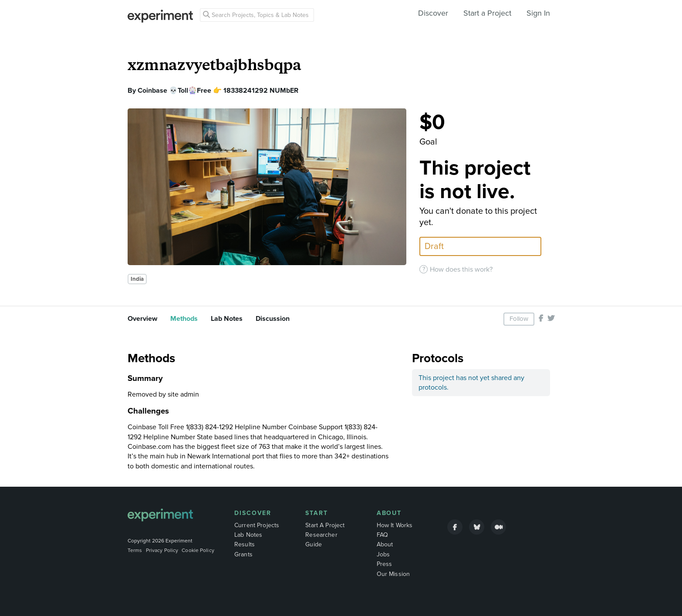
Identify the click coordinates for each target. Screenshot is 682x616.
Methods (184, 319)
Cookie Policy (198, 550)
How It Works (395, 525)
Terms (135, 550)
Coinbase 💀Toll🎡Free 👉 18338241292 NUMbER (218, 91)
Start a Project (487, 13)
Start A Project (325, 525)
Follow (519, 319)
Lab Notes (227, 319)
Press (385, 564)
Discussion (273, 319)
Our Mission (393, 574)
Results (245, 544)
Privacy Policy (162, 550)
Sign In (538, 13)
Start (317, 513)
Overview (142, 319)
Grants (243, 554)
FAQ (382, 535)
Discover (433, 13)
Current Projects (257, 525)
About (389, 513)
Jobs (383, 554)
